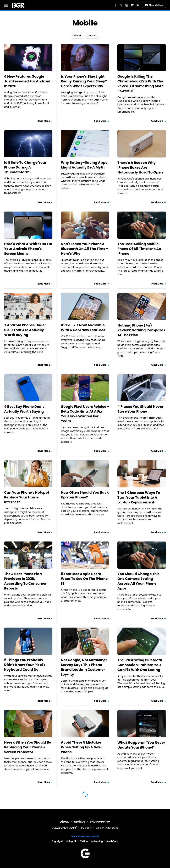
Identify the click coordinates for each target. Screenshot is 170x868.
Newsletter (154, 5)
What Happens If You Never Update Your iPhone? (141, 745)
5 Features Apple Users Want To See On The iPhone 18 (84, 579)
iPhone (77, 35)
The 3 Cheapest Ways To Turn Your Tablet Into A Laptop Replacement (139, 497)
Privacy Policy (100, 822)
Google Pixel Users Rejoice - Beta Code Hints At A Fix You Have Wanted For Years (85, 414)
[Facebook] (116, 5)
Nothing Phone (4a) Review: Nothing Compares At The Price (141, 330)
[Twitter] (121, 5)
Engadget (57, 841)
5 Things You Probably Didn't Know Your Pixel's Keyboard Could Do (25, 665)
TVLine (84, 841)
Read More (44, 121)
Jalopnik (71, 841)
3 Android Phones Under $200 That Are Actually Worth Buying (25, 330)
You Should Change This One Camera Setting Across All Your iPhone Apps (138, 581)
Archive (79, 822)
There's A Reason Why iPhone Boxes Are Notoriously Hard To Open (140, 167)
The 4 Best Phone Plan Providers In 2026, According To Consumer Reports (25, 581)
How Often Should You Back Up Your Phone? (85, 495)
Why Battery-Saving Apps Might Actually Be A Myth (84, 165)
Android (92, 35)
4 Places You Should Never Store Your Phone (140, 409)
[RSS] (138, 5)
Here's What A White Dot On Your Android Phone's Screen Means (28, 249)
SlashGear (112, 841)
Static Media (68, 828)
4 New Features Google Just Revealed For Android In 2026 (27, 81)
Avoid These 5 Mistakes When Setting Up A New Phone (81, 747)
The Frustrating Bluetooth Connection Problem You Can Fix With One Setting (140, 665)
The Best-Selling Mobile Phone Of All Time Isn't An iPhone (139, 249)
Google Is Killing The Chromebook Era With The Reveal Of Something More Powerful (141, 84)
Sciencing (97, 841)
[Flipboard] (132, 5)
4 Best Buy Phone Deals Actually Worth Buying (24, 409)
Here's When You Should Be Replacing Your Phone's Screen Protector (28, 747)
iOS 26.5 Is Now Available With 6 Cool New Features (83, 328)
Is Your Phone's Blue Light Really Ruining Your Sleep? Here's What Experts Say (84, 81)
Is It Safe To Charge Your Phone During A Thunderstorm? (25, 167)
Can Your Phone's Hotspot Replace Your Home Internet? (27, 497)
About (65, 822)
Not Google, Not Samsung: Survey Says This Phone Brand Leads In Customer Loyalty (84, 667)
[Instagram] (127, 5)
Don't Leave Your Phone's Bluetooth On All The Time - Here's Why (84, 249)
